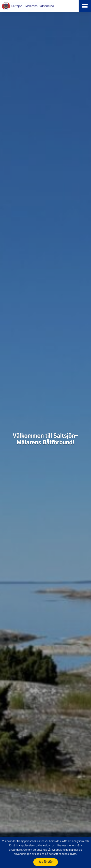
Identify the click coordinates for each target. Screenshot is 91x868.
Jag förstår (46, 862)
